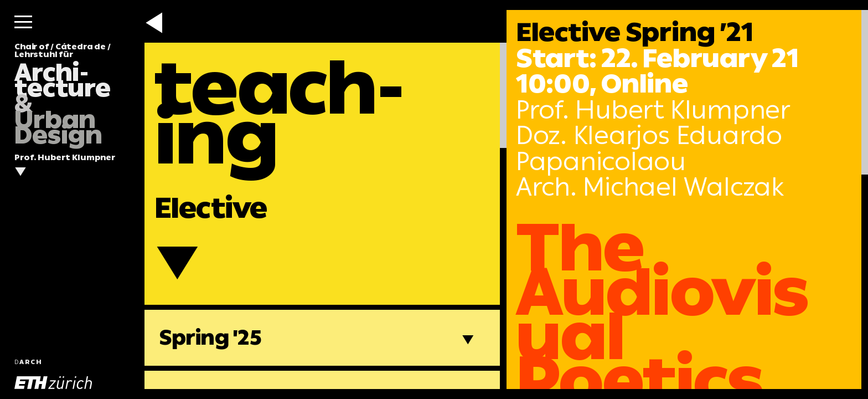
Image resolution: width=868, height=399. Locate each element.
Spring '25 (211, 337)
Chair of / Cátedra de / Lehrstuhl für (63, 94)
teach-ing (280, 112)
